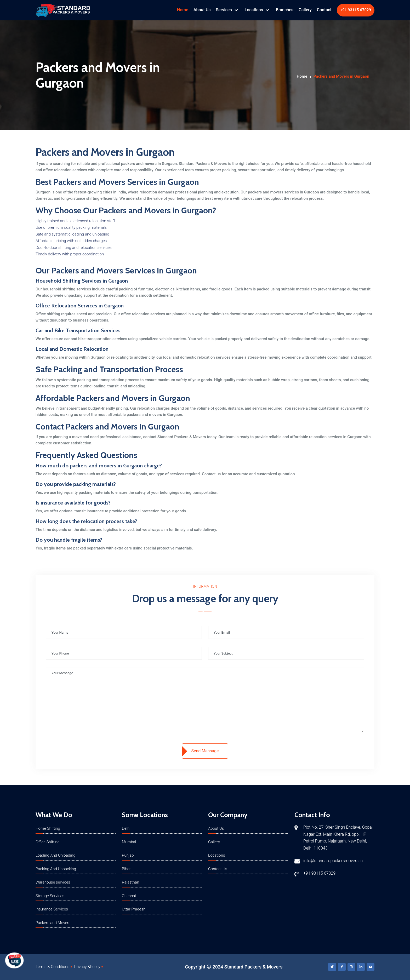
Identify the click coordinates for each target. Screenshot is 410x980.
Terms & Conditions (52, 967)
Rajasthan (130, 882)
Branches (285, 10)
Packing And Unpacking (56, 869)
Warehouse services (53, 882)
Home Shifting (48, 828)
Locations (254, 10)
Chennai (129, 896)
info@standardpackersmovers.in (333, 861)
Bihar (126, 869)
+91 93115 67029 (356, 10)
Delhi (126, 828)
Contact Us (218, 869)
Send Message (205, 751)
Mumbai (129, 842)
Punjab (128, 855)
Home (183, 10)
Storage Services (50, 896)
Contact (324, 10)
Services (224, 10)
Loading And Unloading (55, 855)
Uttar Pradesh (134, 909)
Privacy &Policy (87, 967)
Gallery (305, 10)
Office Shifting (48, 842)
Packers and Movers (53, 923)
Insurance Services (52, 909)
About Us (202, 10)
